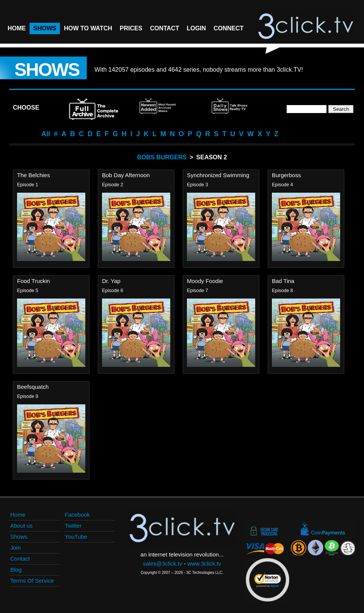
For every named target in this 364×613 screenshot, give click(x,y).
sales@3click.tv (163, 563)
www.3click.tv (204, 563)
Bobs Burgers (162, 157)
